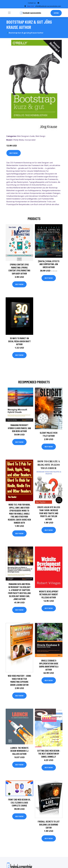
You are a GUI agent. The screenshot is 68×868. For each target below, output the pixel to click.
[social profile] (38, 3)
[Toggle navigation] (9, 13)
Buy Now (14, 153)
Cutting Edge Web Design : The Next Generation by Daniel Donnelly (49, 754)
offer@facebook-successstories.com (48, 6)
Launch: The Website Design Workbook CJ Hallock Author (19, 751)
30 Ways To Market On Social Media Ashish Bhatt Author (19, 341)
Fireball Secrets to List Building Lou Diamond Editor (49, 824)
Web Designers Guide (26, 136)
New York (30, 6)
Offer (56, 13)
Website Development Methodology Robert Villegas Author (49, 594)
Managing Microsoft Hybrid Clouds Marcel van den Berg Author (19, 428)
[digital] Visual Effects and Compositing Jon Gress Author (49, 264)
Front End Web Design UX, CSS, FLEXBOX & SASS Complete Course (19, 802)
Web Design (40, 136)
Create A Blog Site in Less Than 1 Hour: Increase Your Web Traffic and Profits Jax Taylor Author (49, 513)
